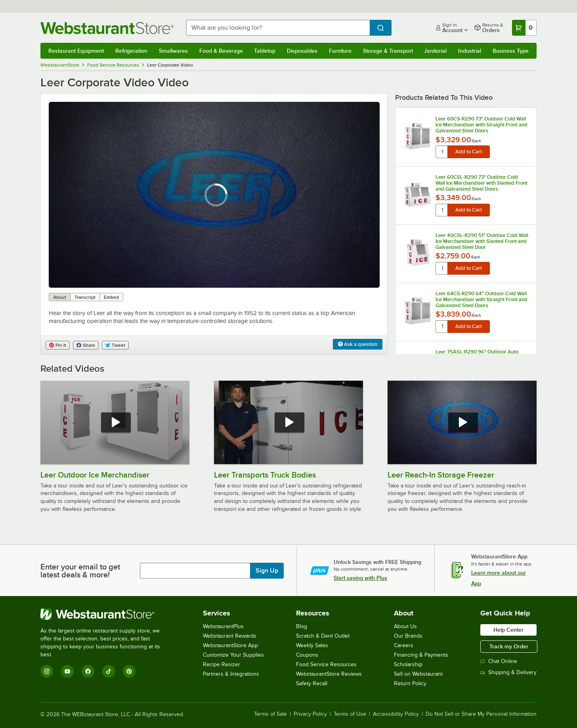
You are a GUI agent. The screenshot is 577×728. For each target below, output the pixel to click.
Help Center (508, 630)
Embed (111, 297)
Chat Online (499, 661)
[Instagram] (47, 671)
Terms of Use (350, 714)
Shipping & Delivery (508, 672)
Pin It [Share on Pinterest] (58, 345)
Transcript (85, 297)
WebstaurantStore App (230, 645)
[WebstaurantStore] (106, 614)
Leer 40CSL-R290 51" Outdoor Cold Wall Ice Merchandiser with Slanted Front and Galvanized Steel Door (482, 241)
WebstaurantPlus (223, 626)
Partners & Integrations (231, 674)
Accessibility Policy (396, 714)
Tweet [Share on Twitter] (115, 345)
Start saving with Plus (360, 578)
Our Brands (408, 636)
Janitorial (435, 51)
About (60, 297)
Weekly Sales (312, 645)
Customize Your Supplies (233, 655)
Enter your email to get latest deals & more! (80, 571)
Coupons (307, 655)
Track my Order (509, 646)
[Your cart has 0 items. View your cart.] (524, 28)
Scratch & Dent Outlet (323, 636)
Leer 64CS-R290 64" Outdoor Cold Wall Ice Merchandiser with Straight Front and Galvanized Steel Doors (481, 299)
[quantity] (442, 152)
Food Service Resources (326, 664)
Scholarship (408, 664)
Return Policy (410, 683)
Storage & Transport (388, 51)
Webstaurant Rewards (230, 636)
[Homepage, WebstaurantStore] (107, 28)
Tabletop (265, 51)
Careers (404, 645)
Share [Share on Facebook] (86, 345)
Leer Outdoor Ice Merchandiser (95, 475)
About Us (405, 626)
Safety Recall (312, 683)
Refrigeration (131, 51)
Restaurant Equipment (76, 51)
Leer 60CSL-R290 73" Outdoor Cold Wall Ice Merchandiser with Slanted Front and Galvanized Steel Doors (481, 183)
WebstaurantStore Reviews (329, 674)
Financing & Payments (421, 655)
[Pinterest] (129, 671)
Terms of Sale (270, 714)
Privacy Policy (310, 714)
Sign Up (267, 571)
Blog (302, 626)
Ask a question (358, 344)
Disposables (302, 51)
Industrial (470, 51)
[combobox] (278, 28)
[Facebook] (88, 671)
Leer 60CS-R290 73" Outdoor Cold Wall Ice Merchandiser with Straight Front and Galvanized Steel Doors (481, 125)
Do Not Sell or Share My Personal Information (481, 714)
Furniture (340, 51)
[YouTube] (67, 671)
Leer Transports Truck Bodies (265, 475)
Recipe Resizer (222, 664)
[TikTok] (109, 671)
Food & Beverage (221, 51)
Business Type (511, 51)
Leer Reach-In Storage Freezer (441, 475)
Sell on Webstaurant (418, 674)
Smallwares (173, 51)
